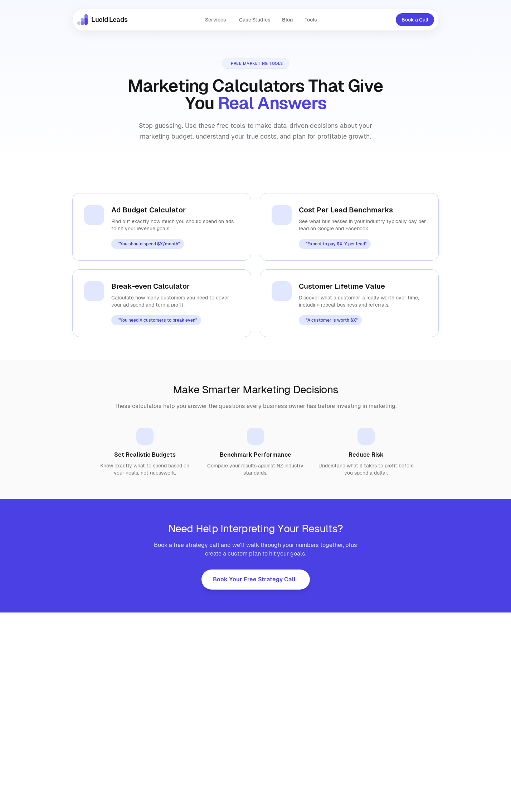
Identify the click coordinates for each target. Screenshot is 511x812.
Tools (311, 20)
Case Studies (255, 20)
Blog (288, 20)
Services (216, 20)
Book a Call (415, 20)
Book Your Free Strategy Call (254, 579)
